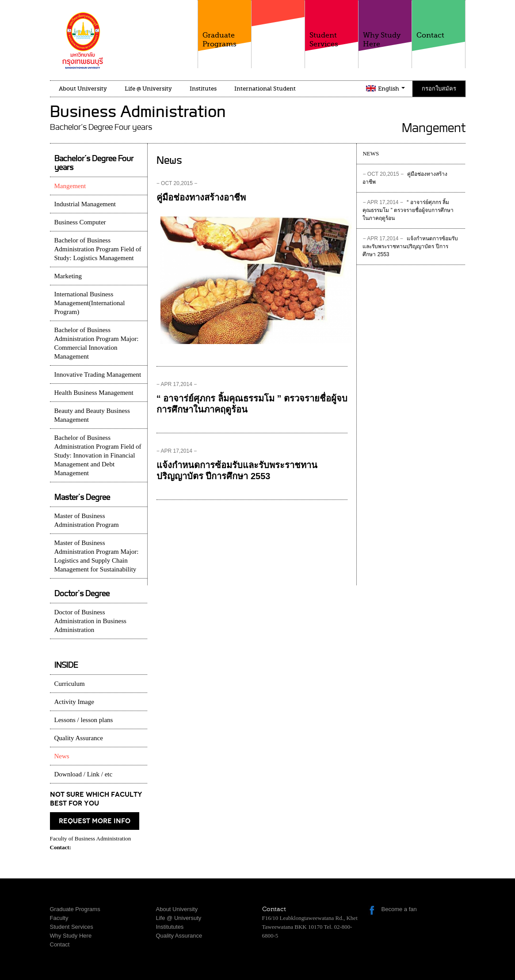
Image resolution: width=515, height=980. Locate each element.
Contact (439, 20)
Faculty (278, 30)
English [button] (391, 89)
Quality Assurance (79, 738)
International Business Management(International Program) (90, 303)
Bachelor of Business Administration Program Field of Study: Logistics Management (98, 249)
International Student (265, 89)
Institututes (170, 927)
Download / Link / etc (84, 774)
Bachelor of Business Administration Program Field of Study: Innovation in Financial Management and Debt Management (98, 455)
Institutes (203, 89)
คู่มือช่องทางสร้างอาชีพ (201, 197)
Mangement (70, 186)
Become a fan (399, 909)
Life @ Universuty (179, 918)
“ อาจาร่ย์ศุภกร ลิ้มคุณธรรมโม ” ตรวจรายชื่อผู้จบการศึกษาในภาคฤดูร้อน (408, 210)
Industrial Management (85, 204)
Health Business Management (94, 393)
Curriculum (70, 684)
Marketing (68, 276)
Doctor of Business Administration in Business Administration (90, 621)
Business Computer (80, 222)
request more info (95, 821)
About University (83, 89)
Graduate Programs (225, 24)
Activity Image (74, 702)
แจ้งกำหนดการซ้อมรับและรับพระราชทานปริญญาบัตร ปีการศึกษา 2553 (410, 246)
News (62, 756)
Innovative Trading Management (98, 375)
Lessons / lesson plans (84, 720)
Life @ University (148, 89)
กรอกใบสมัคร (439, 89)
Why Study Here (385, 24)
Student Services (332, 24)
